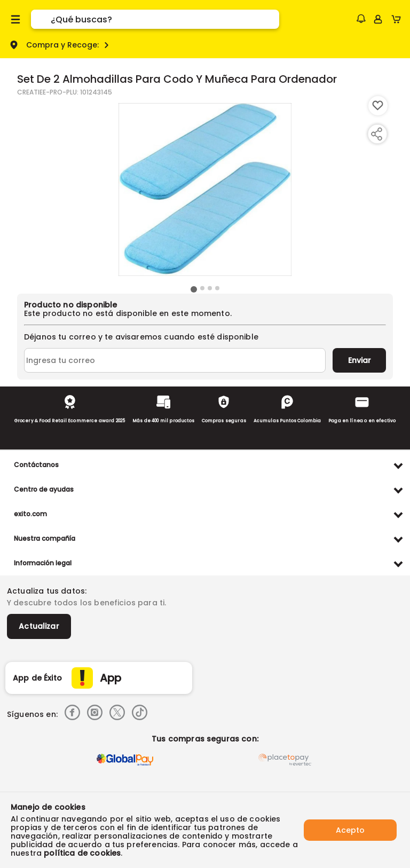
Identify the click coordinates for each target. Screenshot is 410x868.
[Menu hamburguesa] (15, 19)
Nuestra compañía (45, 538)
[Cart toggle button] (399, 19)
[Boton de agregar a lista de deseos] (378, 106)
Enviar (360, 360)
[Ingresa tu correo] (175, 360)
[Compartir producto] (376, 134)
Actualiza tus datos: (47, 591)
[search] (165, 19)
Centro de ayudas (44, 489)
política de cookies (82, 853)
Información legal (43, 563)
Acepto (350, 830)
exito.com (30, 514)
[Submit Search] (41, 19)
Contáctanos (36, 465)
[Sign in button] (378, 19)
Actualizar (39, 626)
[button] (361, 19)
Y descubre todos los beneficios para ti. (86, 603)
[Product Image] (205, 190)
